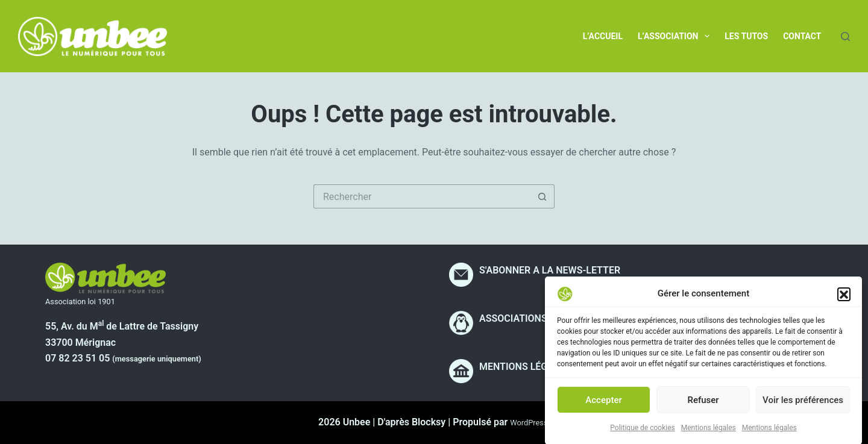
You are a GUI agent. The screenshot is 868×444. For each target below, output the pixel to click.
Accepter (603, 405)
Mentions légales (709, 433)
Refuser (703, 405)
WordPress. (530, 423)
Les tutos (746, 36)
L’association (676, 36)
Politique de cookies (642, 433)
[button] (844, 298)
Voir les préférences (803, 405)
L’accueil (603, 36)
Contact (802, 36)
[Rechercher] (845, 36)
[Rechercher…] (422, 196)
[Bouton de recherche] (542, 196)
